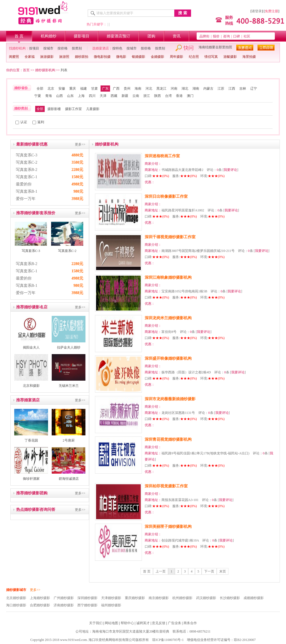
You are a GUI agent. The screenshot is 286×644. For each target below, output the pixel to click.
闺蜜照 (14, 57)
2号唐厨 (69, 440)
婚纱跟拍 (82, 57)
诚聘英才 (143, 623)
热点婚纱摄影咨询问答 (36, 510)
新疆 (125, 96)
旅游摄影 (47, 57)
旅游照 (64, 57)
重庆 (73, 89)
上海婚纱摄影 (40, 598)
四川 (92, 96)
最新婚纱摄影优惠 (32, 144)
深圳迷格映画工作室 (162, 156)
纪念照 (194, 57)
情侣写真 (211, 57)
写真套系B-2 (27, 170)
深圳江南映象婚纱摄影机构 (168, 277)
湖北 (185, 89)
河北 (149, 89)
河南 (174, 89)
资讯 (177, 36)
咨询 (227, 36)
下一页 (209, 571)
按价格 (63, 48)
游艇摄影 (230, 57)
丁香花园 (31, 440)
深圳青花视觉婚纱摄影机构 (168, 439)
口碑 (237, 36)
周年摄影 (177, 57)
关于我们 (96, 623)
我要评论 (230, 170)
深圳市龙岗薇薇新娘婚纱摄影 (170, 399)
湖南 (196, 89)
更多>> (80, 144)
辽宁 (254, 89)
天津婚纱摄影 (111, 598)
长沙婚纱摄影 (230, 598)
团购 (151, 36)
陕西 (158, 96)
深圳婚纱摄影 (87, 598)
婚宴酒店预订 (118, 36)
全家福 (30, 57)
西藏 (114, 96)
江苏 (221, 89)
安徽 (62, 89)
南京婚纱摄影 (159, 598)
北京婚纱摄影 (16, 598)
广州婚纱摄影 (64, 598)
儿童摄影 (93, 109)
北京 (51, 89)
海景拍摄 (249, 57)
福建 (84, 89)
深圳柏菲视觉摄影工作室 (166, 486)
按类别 (77, 48)
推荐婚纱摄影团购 (32, 493)
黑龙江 (161, 89)
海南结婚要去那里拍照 (215, 47)
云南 (136, 96)
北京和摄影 (31, 386)
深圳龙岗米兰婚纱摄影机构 (168, 318)
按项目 (34, 48)
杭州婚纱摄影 (182, 598)
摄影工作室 (73, 109)
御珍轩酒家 (31, 479)
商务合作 (190, 623)
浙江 (147, 96)
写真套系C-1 (27, 177)
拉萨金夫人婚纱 (69, 347)
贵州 (127, 89)
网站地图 (111, 623)
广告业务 (175, 623)
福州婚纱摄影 (111, 605)
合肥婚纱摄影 (40, 605)
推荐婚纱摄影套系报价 (36, 213)
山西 (59, 96)
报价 (216, 36)
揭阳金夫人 (31, 347)
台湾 (168, 96)
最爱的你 (24, 184)
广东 (105, 89)
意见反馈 (159, 623)
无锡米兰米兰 (69, 386)
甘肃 (94, 89)
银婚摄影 (139, 57)
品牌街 (204, 36)
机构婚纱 (49, 36)
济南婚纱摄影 (64, 605)
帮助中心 (127, 623)
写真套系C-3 (27, 155)
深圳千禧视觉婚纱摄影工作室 (170, 237)
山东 (70, 96)
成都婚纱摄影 (254, 598)
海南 (138, 89)
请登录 (257, 11)
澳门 (190, 96)
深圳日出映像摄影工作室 (166, 196)
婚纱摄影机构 (45, 70)
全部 (40, 89)
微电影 (121, 57)
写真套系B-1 (27, 191)
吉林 (243, 89)
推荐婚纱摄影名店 (32, 307)
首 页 (19, 36)
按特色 (117, 48)
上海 (81, 96)
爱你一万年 (26, 199)
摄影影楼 (54, 109)
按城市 (48, 48)
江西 (232, 89)
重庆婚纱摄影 (135, 598)
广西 (116, 89)
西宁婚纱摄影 (87, 605)
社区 (247, 36)
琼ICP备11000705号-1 (168, 640)
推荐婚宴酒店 (28, 400)
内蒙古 (208, 89)
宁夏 (38, 96)
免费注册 (271, 11)
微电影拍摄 (102, 57)
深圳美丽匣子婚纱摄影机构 (168, 527)
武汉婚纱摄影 (206, 598)
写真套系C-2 (27, 162)
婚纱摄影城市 (16, 590)
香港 (179, 96)
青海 (49, 96)
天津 (103, 96)
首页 (26, 70)
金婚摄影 (158, 57)
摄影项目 (82, 36)
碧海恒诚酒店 (69, 479)
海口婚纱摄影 (16, 605)
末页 (223, 571)
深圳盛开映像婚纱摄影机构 (168, 358)
